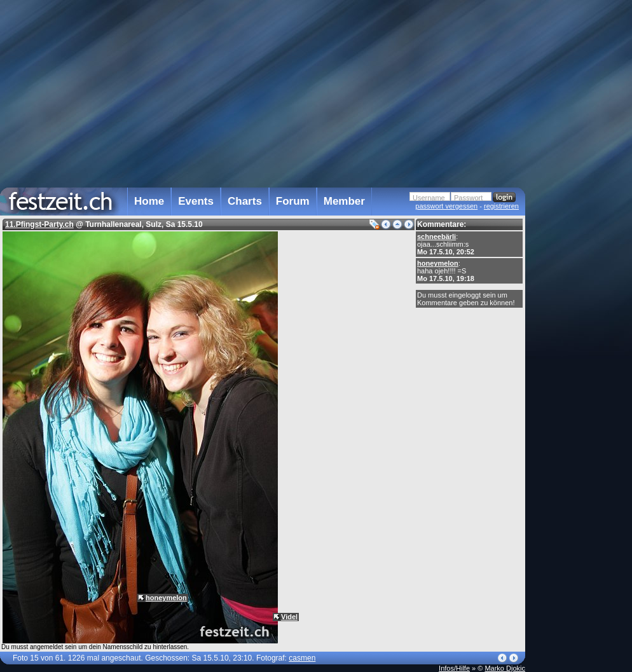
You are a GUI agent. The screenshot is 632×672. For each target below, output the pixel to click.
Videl (289, 617)
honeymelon (438, 263)
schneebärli (436, 237)
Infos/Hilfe (454, 668)
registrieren (501, 206)
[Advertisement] (581, 256)
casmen (302, 658)
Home (149, 201)
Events (196, 201)
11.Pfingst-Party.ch (39, 224)
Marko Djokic (505, 668)
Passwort (468, 198)
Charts (245, 201)
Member (344, 201)
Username (429, 198)
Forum (293, 201)
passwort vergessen (446, 206)
